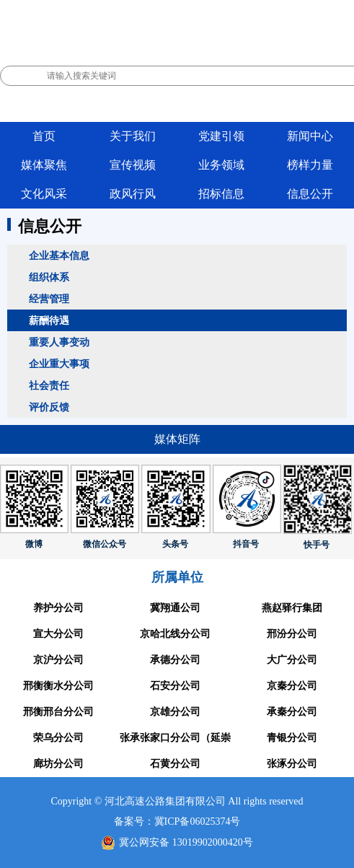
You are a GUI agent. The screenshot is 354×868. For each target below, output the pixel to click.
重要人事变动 (59, 342)
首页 (44, 136)
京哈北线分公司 (175, 634)
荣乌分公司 (58, 738)
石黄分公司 (175, 764)
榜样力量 (310, 165)
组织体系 (49, 277)
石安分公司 (175, 686)
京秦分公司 (292, 686)
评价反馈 (49, 407)
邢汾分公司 (292, 634)
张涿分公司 (292, 764)
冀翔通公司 (175, 608)
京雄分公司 (175, 712)
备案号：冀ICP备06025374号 (177, 821)
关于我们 (133, 136)
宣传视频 (133, 165)
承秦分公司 (292, 712)
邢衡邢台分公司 (58, 712)
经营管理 (49, 299)
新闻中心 (310, 136)
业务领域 (221, 165)
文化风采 (44, 194)
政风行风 (133, 194)
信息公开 (310, 194)
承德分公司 (175, 660)
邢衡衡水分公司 (58, 686)
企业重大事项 (59, 364)
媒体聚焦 (44, 165)
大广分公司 (292, 660)
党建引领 (221, 136)
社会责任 (49, 385)
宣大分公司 (58, 634)
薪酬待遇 (49, 320)
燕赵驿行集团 (292, 608)
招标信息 (221, 194)
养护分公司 (58, 608)
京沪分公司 (58, 660)
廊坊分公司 (58, 764)
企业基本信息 (59, 255)
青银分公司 (292, 738)
